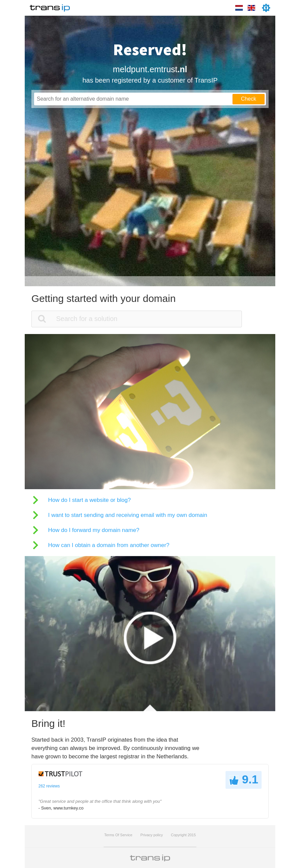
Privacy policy (152, 835)
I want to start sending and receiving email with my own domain (128, 515)
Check (248, 99)
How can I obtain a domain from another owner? (109, 545)
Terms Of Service (118, 835)
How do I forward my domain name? (94, 530)
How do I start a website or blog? (90, 500)
